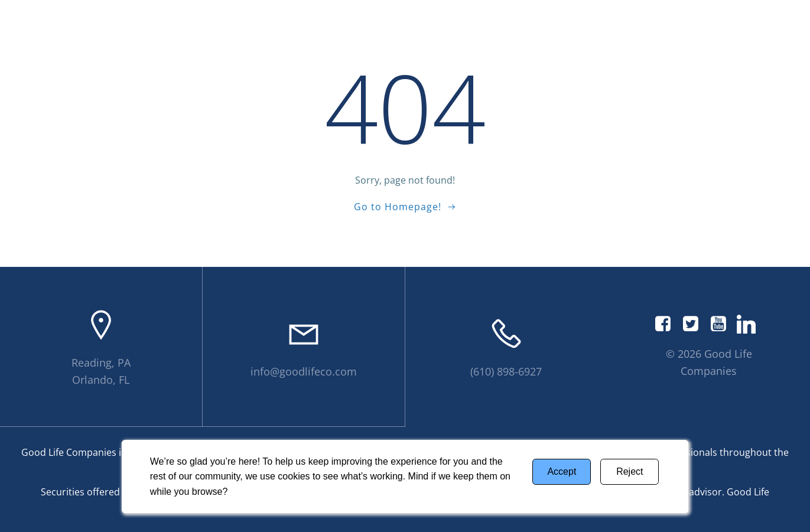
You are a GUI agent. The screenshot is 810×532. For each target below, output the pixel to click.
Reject (630, 471)
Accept (562, 471)
